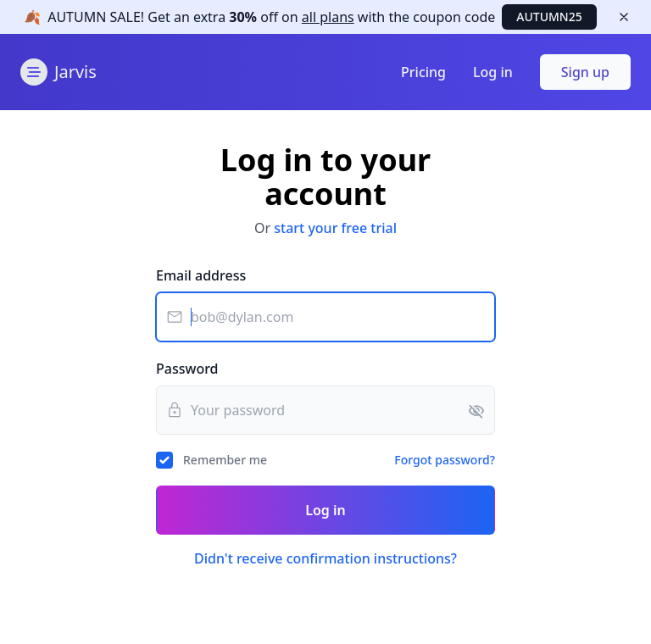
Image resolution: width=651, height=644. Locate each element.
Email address (201, 275)
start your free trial (335, 228)
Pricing (423, 72)
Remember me (225, 460)
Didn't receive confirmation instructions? (325, 558)
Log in (493, 72)
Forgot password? (445, 460)
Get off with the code (271, 17)
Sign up (585, 72)
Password (187, 369)
